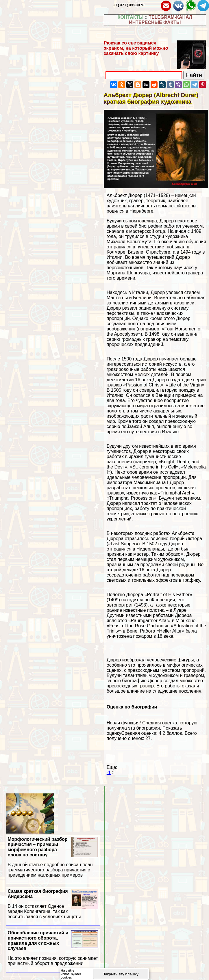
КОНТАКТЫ (131, 17)
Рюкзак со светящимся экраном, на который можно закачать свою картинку (136, 48)
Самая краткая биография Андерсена (53, 904)
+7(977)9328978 (129, 5)
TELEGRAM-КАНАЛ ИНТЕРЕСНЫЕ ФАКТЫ (161, 20)
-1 (109, 772)
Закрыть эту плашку (121, 974)
